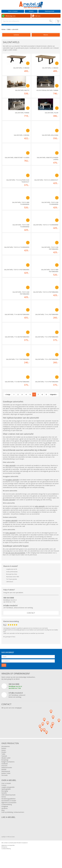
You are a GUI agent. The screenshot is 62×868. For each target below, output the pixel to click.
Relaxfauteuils (6, 776)
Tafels (9, 34)
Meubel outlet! (6, 763)
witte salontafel (40, 511)
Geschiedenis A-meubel (9, 805)
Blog (3, 815)
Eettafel (4, 774)
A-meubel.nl (24, 847)
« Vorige (8, 399)
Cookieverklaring (7, 809)
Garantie (4, 798)
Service (4, 801)
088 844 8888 (9, 602)
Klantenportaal (49, 11)
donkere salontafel (11, 525)
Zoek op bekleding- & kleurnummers (13, 817)
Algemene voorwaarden (9, 807)
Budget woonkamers (8, 766)
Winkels (31, 11)
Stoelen (4, 757)
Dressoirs (4, 770)
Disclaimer (4, 852)
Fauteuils (4, 761)
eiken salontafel (10, 470)
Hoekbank (5, 768)
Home (3, 34)
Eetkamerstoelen (7, 772)
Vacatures (5, 813)
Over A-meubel (13, 11)
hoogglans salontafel (12, 484)
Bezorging (5, 796)
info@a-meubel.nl (10, 610)
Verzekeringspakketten (8, 803)
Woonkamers (6, 751)
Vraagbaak (5, 811)
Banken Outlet (6, 778)
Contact (31, 618)
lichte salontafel (10, 537)
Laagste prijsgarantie (8, 792)
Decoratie (5, 780)
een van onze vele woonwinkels (15, 557)
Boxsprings (5, 764)
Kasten (4, 755)
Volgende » (53, 399)
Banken (4, 753)
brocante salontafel (9, 504)
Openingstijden (6, 794)
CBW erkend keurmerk (8, 799)
